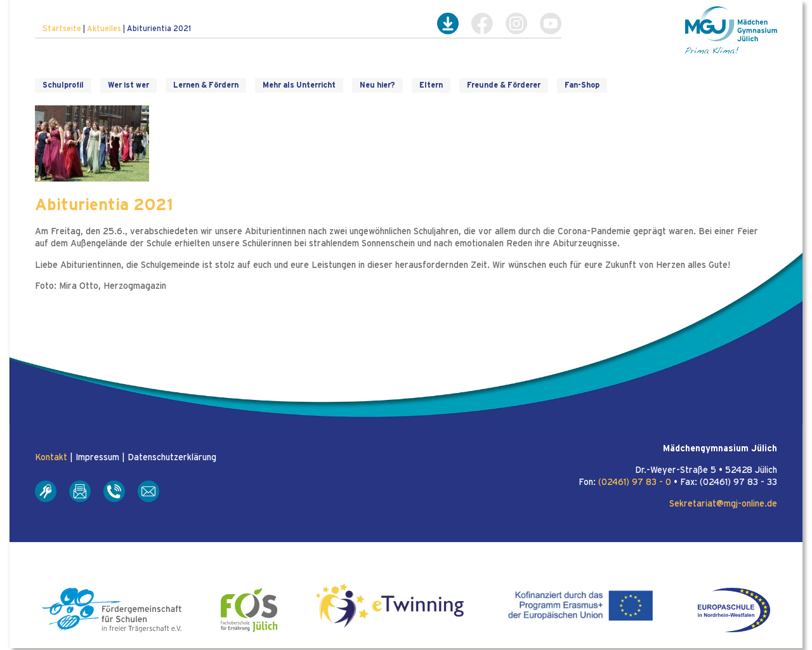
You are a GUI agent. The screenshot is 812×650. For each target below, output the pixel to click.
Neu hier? (377, 85)
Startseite (62, 29)
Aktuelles (104, 29)
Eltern (431, 85)
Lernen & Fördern (206, 85)
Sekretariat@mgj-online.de (723, 504)
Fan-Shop (582, 85)
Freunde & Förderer (504, 85)
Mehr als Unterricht (299, 85)
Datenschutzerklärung (172, 458)
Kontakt (51, 458)
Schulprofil (63, 85)
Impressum (97, 458)
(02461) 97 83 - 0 (635, 482)
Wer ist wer (128, 85)
